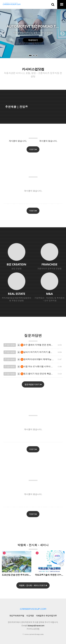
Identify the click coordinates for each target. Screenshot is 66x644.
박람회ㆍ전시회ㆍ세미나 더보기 (33, 585)
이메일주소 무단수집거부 (46, 616)
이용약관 (30, 616)
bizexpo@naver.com (36, 625)
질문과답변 (33, 337)
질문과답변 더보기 (33, 384)
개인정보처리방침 (17, 616)
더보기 (33, 149)
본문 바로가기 (0, 0)
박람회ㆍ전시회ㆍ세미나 (33, 546)
